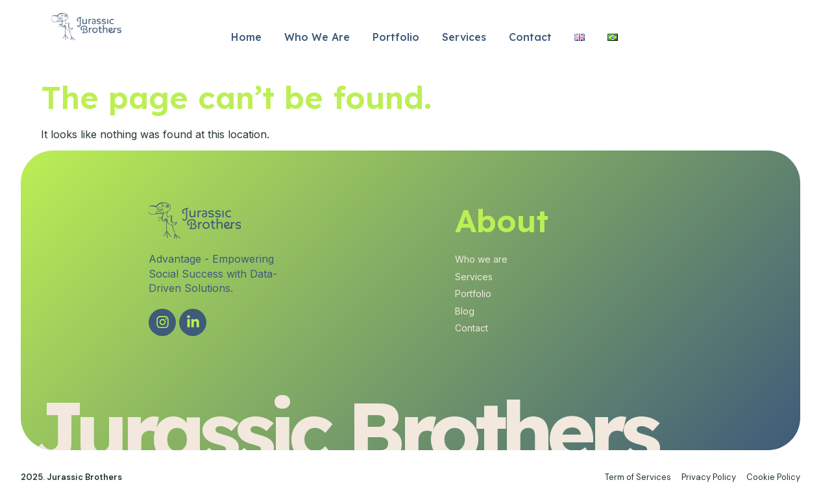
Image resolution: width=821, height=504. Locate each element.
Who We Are (317, 37)
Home (246, 37)
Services (464, 37)
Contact (530, 37)
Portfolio (396, 37)
